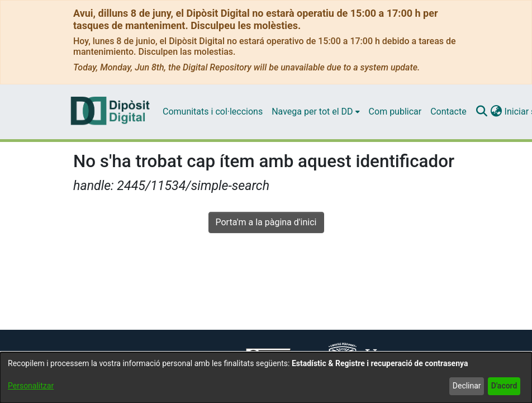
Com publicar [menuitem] (395, 112)
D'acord (504, 386)
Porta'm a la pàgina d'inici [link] (266, 222)
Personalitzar (31, 386)
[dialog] (266, 378)
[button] (482, 112)
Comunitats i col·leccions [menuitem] (213, 112)
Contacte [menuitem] (448, 112)
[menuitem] (315, 112)
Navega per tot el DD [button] (312, 112)
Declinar (467, 386)
